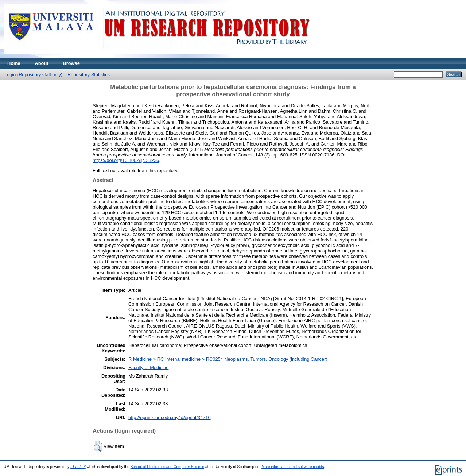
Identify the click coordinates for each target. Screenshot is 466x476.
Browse (71, 63)
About (42, 63)
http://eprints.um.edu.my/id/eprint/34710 (170, 417)
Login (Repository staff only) (33, 75)
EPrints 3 (78, 467)
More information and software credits (293, 467)
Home (14, 63)
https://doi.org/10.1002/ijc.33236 (126, 160)
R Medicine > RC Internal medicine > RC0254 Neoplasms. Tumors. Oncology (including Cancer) (228, 359)
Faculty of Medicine (148, 367)
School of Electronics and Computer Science (168, 467)
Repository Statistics (89, 75)
